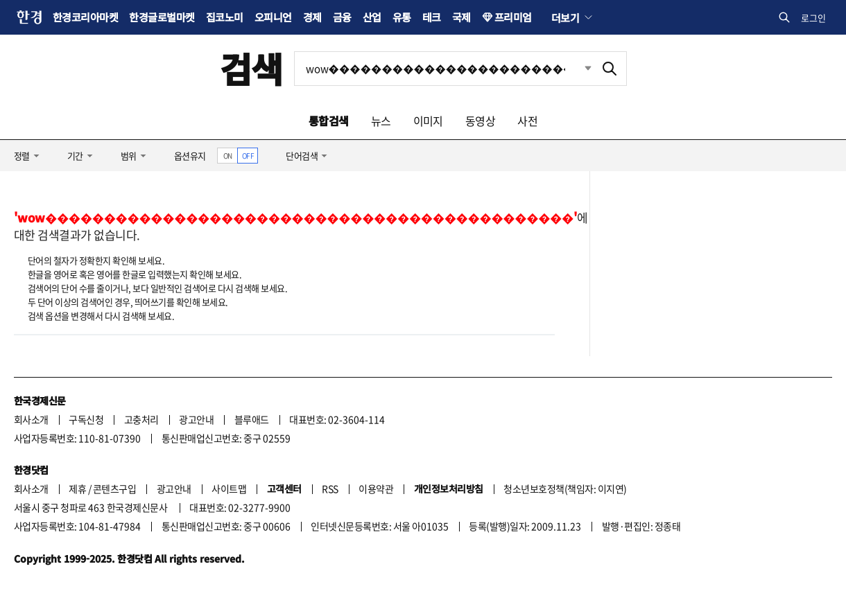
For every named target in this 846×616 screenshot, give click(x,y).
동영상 (480, 121)
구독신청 (86, 419)
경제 (312, 17)
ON (228, 156)
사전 (527, 121)
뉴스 (381, 121)
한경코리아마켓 (85, 17)
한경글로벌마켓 (162, 17)
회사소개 (31, 419)
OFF (248, 156)
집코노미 (225, 17)
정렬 (22, 156)
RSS (330, 489)
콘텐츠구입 (114, 489)
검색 (251, 68)
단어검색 (302, 156)
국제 (461, 17)
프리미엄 (513, 17)
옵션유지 (190, 156)
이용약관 (376, 489)
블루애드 (252, 419)
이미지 (428, 121)
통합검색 (329, 121)
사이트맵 (229, 489)
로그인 (813, 18)
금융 (342, 17)
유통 (402, 17)
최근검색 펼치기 (578, 69)
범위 (129, 156)
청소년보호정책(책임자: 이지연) (565, 489)
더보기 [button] (565, 17)
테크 (432, 17)
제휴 (77, 489)
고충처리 (141, 419)
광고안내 (196, 419)
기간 (75, 156)
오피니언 (273, 17)
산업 (372, 17)
